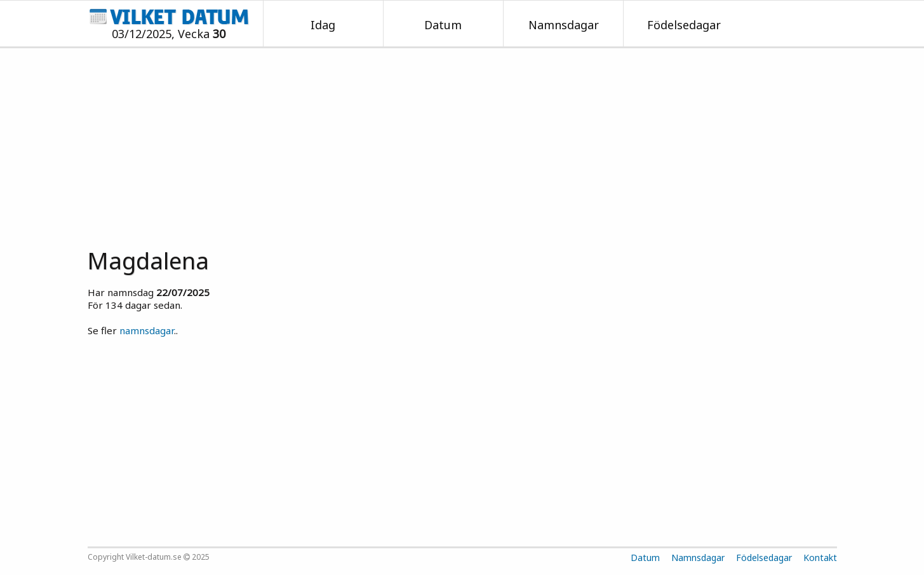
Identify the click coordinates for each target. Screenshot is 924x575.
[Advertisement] (462, 144)
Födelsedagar (684, 25)
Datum (443, 25)
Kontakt (820, 558)
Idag (323, 25)
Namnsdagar (564, 25)
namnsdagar (147, 330)
